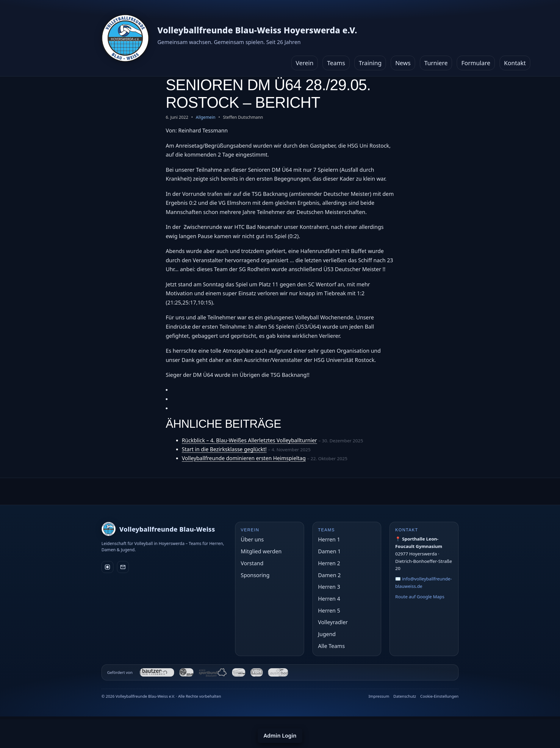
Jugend (327, 634)
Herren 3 (329, 587)
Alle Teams (331, 646)
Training (370, 63)
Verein (305, 63)
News (403, 63)
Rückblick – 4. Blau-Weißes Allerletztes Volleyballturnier (251, 440)
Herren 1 (329, 539)
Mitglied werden (261, 551)
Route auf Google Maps (420, 596)
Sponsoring (255, 575)
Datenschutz (405, 696)
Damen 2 (329, 575)
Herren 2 (329, 563)
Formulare (476, 63)
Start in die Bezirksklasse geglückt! (225, 449)
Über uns (252, 539)
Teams (336, 63)
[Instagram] (107, 567)
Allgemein (206, 117)
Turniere (436, 63)
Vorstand (252, 563)
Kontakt (515, 63)
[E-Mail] (123, 567)
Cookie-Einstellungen (439, 696)
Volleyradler (333, 622)
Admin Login (280, 735)
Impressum (379, 696)
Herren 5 (329, 610)
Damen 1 (329, 551)
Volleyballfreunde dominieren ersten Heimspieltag (245, 458)
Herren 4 (329, 599)
